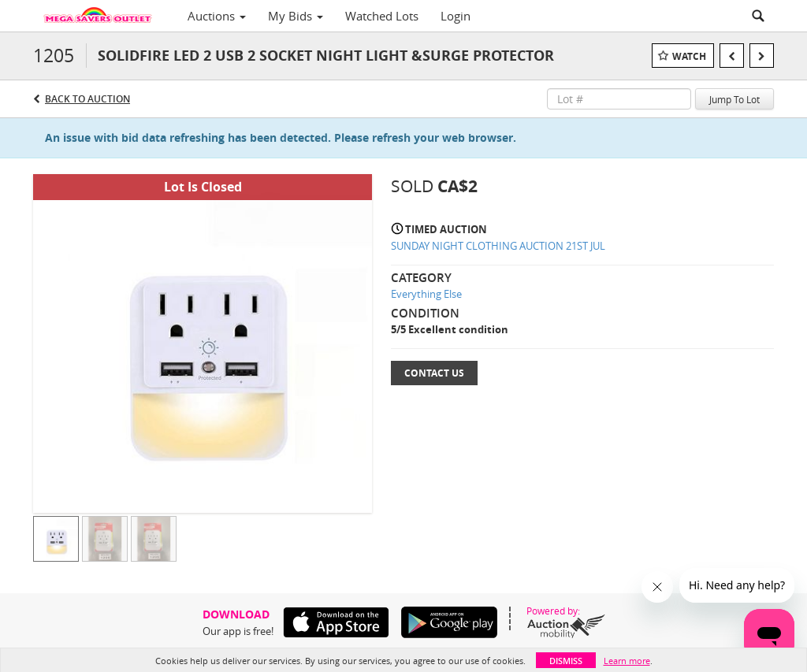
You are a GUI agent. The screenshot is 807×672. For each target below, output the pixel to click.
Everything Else (426, 294)
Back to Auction (87, 99)
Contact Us (434, 373)
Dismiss (566, 661)
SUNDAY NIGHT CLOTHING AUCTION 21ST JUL (498, 246)
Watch (689, 56)
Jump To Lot (734, 99)
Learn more (627, 661)
